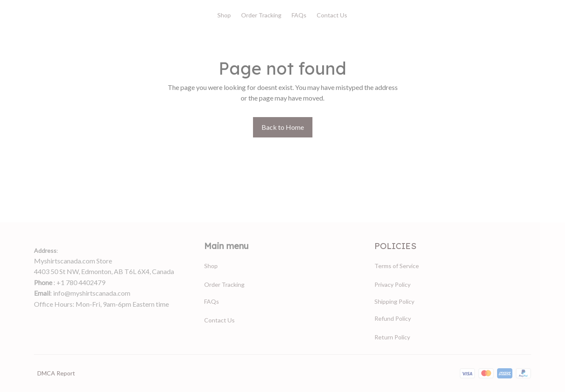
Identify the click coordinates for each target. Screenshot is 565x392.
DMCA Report (56, 373)
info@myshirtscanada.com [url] (92, 293)
